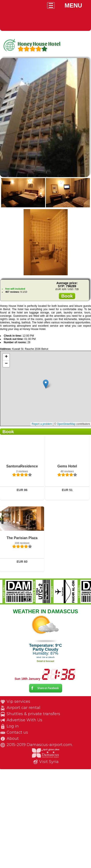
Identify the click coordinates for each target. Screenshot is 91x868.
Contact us (17, 732)
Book (67, 296)
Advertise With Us (24, 720)
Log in (13, 726)
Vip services (18, 701)
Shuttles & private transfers (33, 714)
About (13, 739)
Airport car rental (23, 708)
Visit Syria (49, 762)
